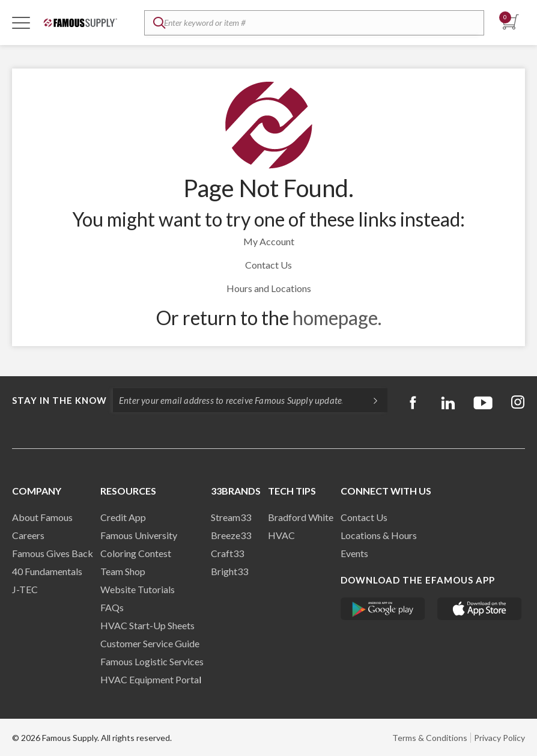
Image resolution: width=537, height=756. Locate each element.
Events (354, 553)
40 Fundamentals (47, 571)
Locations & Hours (379, 535)
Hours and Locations (269, 288)
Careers (28, 535)
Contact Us (268, 265)
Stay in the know (59, 400)
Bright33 (229, 571)
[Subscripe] (369, 400)
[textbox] (314, 23)
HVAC (281, 535)
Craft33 (227, 553)
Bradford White (301, 517)
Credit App (123, 517)
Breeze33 (231, 535)
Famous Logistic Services (152, 661)
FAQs (112, 607)
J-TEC (25, 589)
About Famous (42, 517)
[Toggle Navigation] (21, 22)
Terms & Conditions (430, 738)
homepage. (337, 318)
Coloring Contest (136, 553)
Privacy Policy (499, 738)
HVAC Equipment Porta (150, 679)
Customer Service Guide (150, 643)
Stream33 (231, 517)
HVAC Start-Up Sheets (147, 625)
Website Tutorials (138, 589)
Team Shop (123, 571)
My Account (269, 241)
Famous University (139, 535)
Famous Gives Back (53, 553)
